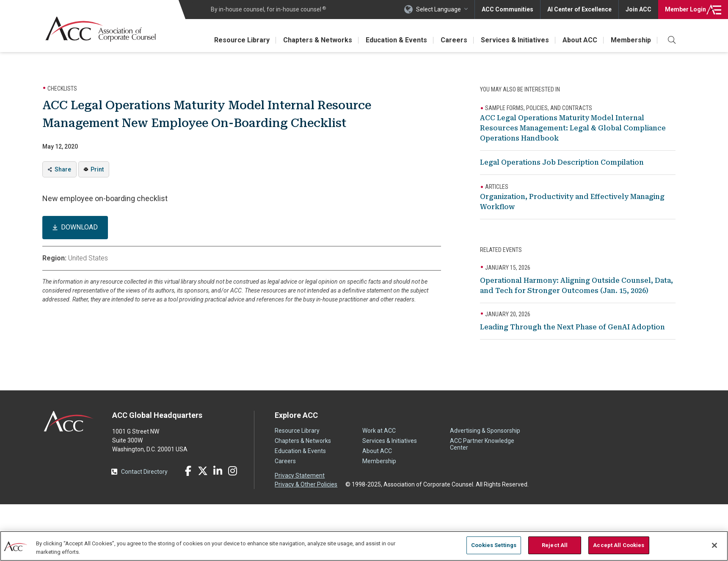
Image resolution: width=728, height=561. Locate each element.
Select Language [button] (438, 9)
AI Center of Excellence (579, 9)
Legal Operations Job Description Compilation (562, 162)
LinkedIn (218, 471)
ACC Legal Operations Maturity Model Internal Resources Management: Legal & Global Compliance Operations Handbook (573, 128)
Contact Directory (144, 472)
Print (97, 169)
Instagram (232, 471)
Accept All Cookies (619, 545)
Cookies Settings (494, 545)
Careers (454, 40)
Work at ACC (379, 431)
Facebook (188, 471)
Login (685, 9)
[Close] (714, 545)
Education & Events (396, 40)
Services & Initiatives (515, 40)
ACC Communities (507, 9)
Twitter (203, 471)
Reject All (555, 545)
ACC (69, 421)
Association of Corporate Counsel (101, 29)
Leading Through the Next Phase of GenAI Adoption (572, 327)
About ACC (580, 40)
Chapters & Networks (318, 40)
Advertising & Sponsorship (485, 431)
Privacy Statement (300, 475)
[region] (364, 546)
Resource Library (242, 40)
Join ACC (638, 9)
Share (63, 169)
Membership (631, 40)
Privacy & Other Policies (306, 484)
